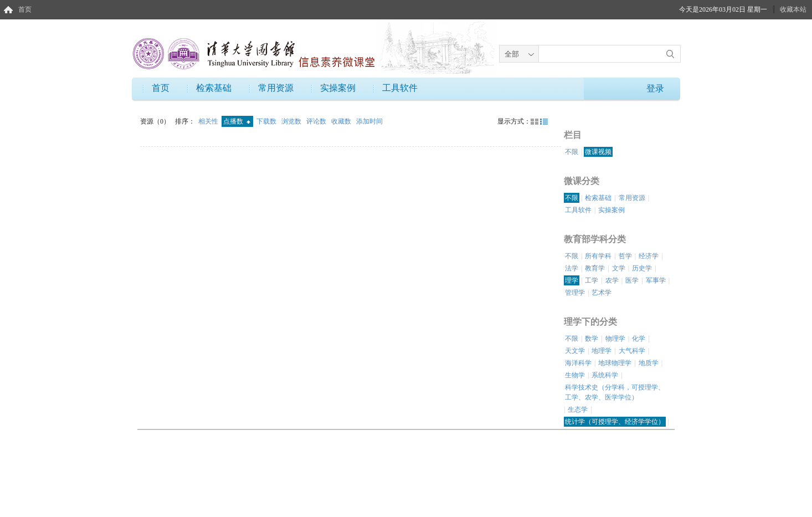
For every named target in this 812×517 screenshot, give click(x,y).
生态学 (578, 409)
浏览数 (292, 121)
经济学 (649, 256)
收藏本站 (793, 9)
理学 (572, 280)
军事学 (656, 280)
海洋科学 (578, 363)
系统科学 (605, 375)
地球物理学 (615, 363)
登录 (655, 88)
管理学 (575, 293)
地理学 (602, 351)
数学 (592, 339)
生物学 (575, 375)
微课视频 (598, 152)
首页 (25, 9)
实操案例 (338, 88)
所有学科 (598, 256)
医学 (632, 280)
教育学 (595, 268)
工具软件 (400, 88)
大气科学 (632, 351)
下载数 (267, 121)
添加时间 (369, 121)
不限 (572, 152)
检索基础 (214, 88)
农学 (612, 280)
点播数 (237, 121)
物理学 (615, 339)
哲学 (625, 256)
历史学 (642, 268)
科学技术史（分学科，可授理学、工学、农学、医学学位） (615, 392)
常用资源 (276, 88)
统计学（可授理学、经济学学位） (615, 422)
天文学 (575, 351)
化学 (639, 339)
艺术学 (602, 293)
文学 (619, 268)
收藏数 (342, 121)
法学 (572, 268)
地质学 (649, 363)
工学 (592, 280)
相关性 (209, 121)
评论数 (317, 121)
